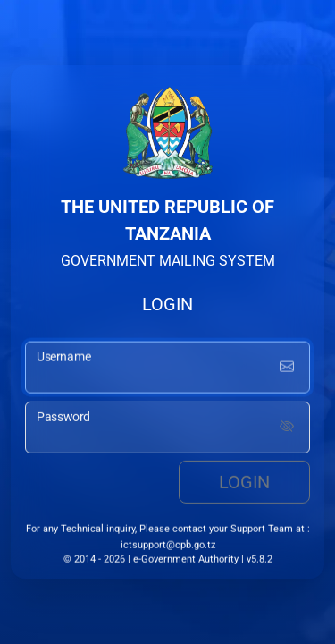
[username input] (167, 369)
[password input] (167, 428)
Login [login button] (244, 483)
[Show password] (287, 428)
